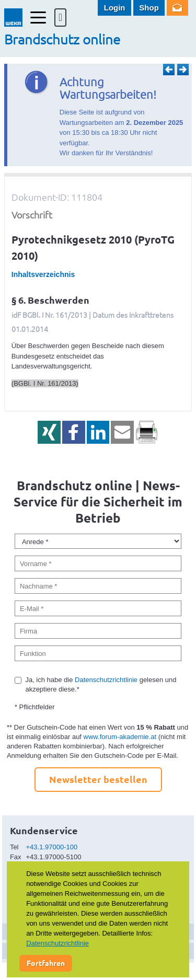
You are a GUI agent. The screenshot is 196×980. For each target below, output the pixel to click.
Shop (149, 8)
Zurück (169, 70)
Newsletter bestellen (98, 779)
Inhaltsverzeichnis (43, 274)
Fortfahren (46, 963)
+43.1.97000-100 (52, 847)
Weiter (183, 70)
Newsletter (177, 8)
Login (115, 8)
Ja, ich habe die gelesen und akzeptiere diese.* (101, 684)
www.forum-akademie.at (120, 737)
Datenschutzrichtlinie (106, 680)
